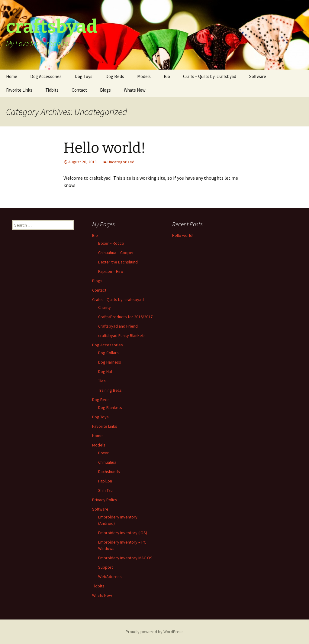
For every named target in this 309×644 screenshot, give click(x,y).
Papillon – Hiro (111, 271)
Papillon (105, 481)
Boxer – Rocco (111, 243)
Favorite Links (19, 90)
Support (106, 567)
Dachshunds (109, 472)
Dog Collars (108, 353)
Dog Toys (84, 76)
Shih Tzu (105, 490)
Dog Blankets (110, 407)
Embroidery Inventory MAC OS (125, 558)
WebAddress (110, 577)
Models (144, 76)
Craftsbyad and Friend (118, 326)
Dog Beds (115, 76)
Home (12, 76)
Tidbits (52, 90)
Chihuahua (107, 462)
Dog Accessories (46, 76)
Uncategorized (121, 162)
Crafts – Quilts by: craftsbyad (210, 76)
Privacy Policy (105, 500)
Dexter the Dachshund (118, 262)
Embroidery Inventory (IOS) (123, 533)
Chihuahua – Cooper (116, 253)
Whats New (135, 90)
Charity (105, 307)
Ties (102, 381)
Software (258, 76)
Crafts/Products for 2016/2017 (125, 317)
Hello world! (105, 148)
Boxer (103, 453)
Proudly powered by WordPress (155, 632)
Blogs (105, 90)
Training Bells (110, 390)
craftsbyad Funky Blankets (122, 335)
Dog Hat (105, 371)
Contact (79, 90)
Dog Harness (110, 362)
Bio (167, 76)
